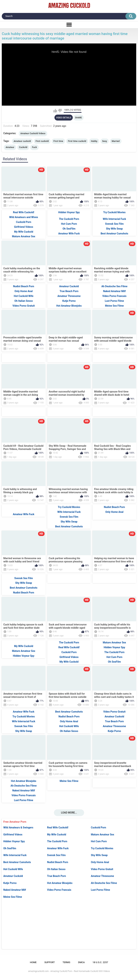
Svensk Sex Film (56, 855)
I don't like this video (60, 111)
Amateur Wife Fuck (58, 848)
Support (50, 962)
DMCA (81, 962)
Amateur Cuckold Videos (33, 133)
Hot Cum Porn (99, 841)
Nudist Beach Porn (58, 862)
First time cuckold (77, 141)
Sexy (105, 141)
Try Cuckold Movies (102, 848)
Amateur (10, 147)
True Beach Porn (57, 876)
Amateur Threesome (103, 876)
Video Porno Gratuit (102, 869)
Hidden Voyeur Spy (14, 841)
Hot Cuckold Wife (13, 869)
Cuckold (23, 147)
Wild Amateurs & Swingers (18, 828)
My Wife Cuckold (57, 835)
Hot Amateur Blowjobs (60, 883)
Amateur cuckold (22, 141)
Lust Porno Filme (101, 890)
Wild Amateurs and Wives (24, 217)
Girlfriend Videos (13, 835)
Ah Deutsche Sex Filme (104, 883)
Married (116, 141)
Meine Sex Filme (13, 897)
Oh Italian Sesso (56, 869)
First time (58, 141)
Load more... (69, 813)
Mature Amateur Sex (103, 835)
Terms (66, 962)
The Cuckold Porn (57, 841)
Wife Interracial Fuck (15, 855)
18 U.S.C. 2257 (100, 962)
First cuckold (42, 141)
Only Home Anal (100, 862)
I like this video (55, 111)
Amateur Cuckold (13, 876)
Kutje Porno (10, 883)
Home (33, 962)
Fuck (34, 147)
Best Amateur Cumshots (17, 862)
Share (78, 118)
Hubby (94, 141)
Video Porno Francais (59, 890)
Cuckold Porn (99, 828)
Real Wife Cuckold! (58, 828)
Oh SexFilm (10, 848)
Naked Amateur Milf (15, 890)
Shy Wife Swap (99, 855)
